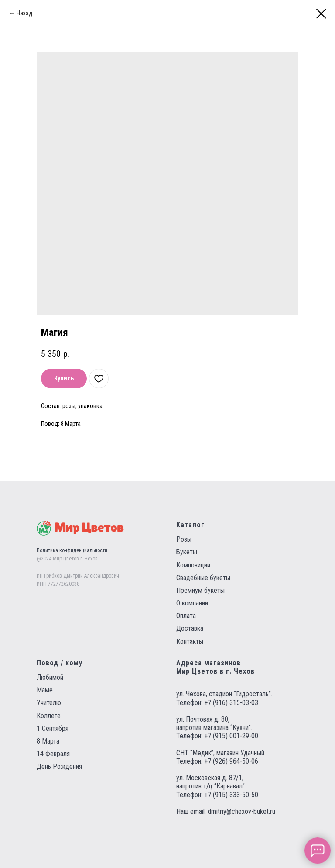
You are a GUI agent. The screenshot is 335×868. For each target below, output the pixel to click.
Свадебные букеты (203, 578)
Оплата (186, 616)
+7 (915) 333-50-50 (231, 795)
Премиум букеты (200, 590)
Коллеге (49, 716)
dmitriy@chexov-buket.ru (241, 811)
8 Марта (48, 741)
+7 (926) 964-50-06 (231, 761)
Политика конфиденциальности (72, 550)
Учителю (49, 703)
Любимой (50, 677)
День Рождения (59, 766)
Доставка (190, 628)
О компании (192, 603)
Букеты (187, 552)
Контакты (190, 641)
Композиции (193, 565)
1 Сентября (53, 728)
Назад (24, 13)
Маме (45, 690)
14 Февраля (53, 754)
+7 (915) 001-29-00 (231, 736)
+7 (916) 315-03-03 (231, 703)
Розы (184, 539)
